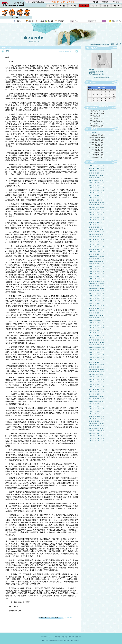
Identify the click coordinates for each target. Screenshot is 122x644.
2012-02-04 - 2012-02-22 (97, 428)
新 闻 (62, 6)
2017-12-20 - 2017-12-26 (97, 325)
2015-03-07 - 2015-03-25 (97, 382)
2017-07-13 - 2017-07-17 (97, 330)
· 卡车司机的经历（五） (97, 152)
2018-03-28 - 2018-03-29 (97, 318)
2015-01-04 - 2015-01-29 (97, 387)
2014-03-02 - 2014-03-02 (97, 399)
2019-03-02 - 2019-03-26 (97, 298)
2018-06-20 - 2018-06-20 (97, 313)
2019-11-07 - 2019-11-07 (97, 281)
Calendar (94, 82)
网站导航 (71, 637)
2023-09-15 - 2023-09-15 (97, 205)
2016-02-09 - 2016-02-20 (97, 360)
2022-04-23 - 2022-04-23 (97, 225)
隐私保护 (78, 637)
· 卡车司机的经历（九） (97, 118)
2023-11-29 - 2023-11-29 (97, 202)
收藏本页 (118, 44)
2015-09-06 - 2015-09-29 (97, 367)
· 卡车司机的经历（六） (97, 126)
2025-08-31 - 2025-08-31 (97, 175)
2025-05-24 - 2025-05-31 (97, 180)
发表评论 (70, 617)
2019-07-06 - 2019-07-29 (97, 291)
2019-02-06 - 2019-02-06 (97, 301)
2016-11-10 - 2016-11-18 (97, 347)
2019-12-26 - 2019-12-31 (97, 279)
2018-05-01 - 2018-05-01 (97, 315)
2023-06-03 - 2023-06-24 (97, 207)
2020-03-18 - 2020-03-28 (97, 271)
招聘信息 (65, 637)
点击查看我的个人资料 (102, 78)
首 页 (52, 6)
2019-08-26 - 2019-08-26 (97, 288)
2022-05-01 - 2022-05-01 (97, 222)
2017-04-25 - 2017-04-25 (97, 335)
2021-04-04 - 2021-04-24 (97, 239)
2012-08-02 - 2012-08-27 (97, 421)
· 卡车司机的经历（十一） (97, 114)
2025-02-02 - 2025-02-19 (97, 185)
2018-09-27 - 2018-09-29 (97, 308)
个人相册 (51, 21)
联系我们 (105, 2)
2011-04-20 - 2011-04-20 (97, 438)
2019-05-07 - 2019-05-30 (97, 293)
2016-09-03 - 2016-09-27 (97, 352)
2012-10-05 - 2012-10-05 (97, 419)
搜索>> (19, 21)
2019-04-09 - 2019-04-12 (97, 296)
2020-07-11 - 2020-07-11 (97, 261)
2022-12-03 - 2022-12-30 (97, 212)
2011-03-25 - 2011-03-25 (97, 441)
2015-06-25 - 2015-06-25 (97, 374)
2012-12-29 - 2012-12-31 (97, 414)
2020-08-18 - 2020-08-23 (97, 259)
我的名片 (94, 48)
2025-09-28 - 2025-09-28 (97, 173)
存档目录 (94, 162)
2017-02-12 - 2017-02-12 (97, 340)
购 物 (117, 6)
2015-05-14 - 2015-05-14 (97, 377)
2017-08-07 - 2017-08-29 (97, 328)
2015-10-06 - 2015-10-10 (97, 365)
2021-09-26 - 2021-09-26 (97, 237)
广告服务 (96, 2)
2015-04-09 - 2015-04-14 (97, 379)
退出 (120, 21)
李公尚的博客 (34, 38)
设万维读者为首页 (38, 2)
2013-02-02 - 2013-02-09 (97, 409)
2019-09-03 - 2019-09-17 (97, 286)
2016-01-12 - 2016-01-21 (97, 362)
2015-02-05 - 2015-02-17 (97, 384)
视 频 (73, 6)
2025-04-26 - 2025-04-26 (97, 183)
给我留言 (61, 21)
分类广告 (106, 6)
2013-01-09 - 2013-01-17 (97, 411)
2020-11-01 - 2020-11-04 (97, 252)
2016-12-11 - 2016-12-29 (97, 345)
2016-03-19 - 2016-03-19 (97, 357)
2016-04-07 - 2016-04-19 (97, 355)
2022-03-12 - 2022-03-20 (97, 227)
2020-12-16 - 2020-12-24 (97, 249)
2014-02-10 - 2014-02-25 (97, 401)
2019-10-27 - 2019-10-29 (97, 284)
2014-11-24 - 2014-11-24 (97, 392)
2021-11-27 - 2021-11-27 (97, 234)
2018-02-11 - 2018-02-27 (97, 320)
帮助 (113, 21)
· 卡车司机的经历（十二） (97, 111)
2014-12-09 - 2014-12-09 (97, 389)
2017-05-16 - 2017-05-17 (97, 333)
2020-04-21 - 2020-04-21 (97, 269)
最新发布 (94, 108)
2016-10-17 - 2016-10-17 (97, 350)
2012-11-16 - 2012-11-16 (97, 416)
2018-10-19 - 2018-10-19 (97, 306)
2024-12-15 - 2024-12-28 (97, 190)
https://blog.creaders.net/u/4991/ (100, 44)
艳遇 (7, 51)
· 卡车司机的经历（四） (97, 155)
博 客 (84, 6)
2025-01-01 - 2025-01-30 (97, 188)
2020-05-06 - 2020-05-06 (97, 266)
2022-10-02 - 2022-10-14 (97, 215)
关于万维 (116, 2)
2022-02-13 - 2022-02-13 (97, 229)
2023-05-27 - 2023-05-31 (97, 210)
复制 (112, 44)
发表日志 (31, 21)
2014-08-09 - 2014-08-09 (97, 396)
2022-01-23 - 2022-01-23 (97, 232)
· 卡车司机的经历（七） (97, 123)
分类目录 (94, 129)
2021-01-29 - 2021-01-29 (97, 247)
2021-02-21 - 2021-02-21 (97, 244)
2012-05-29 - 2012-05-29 (97, 423)
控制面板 (41, 21)
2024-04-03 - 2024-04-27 (97, 195)
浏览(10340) (43, 617)
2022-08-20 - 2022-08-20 (97, 220)
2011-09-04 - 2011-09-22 (97, 431)
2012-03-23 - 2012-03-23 (97, 426)
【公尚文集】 (94, 133)
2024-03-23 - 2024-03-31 (97, 198)
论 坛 (95, 6)
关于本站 (44, 637)
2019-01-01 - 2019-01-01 (97, 303)
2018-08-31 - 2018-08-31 (97, 311)
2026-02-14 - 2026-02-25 (97, 168)
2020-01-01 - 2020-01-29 (97, 276)
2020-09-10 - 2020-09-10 (97, 256)
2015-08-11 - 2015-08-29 (97, 369)
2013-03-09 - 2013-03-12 (97, 406)
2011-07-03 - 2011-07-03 (97, 433)
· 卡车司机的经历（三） (97, 157)
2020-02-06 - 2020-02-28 (97, 274)
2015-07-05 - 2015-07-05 (97, 372)
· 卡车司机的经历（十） (97, 116)
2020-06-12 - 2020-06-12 (97, 264)
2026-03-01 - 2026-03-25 (97, 166)
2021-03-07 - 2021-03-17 (97, 242)
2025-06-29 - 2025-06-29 (97, 178)
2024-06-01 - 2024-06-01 (97, 193)
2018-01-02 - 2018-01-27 (97, 323)
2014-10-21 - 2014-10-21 (97, 394)
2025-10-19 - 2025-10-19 (97, 171)
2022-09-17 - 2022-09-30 (97, 217)
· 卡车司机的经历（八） (97, 121)
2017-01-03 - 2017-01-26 (97, 342)
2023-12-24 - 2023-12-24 (97, 200)
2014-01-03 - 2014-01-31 (97, 404)
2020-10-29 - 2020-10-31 (97, 254)
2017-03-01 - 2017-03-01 (97, 338)
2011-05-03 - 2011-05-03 (97, 436)
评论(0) (57, 617)
